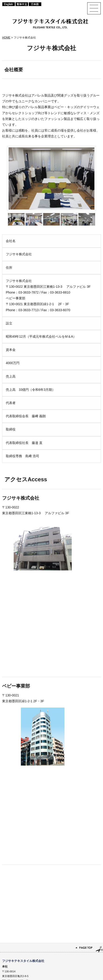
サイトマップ (58, 971)
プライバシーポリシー (85, 971)
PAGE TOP (51, 886)
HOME (6, 38)
